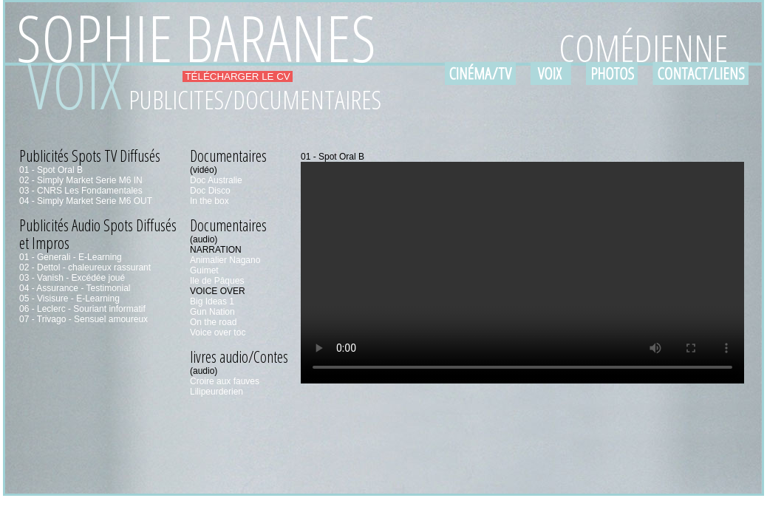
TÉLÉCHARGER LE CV (238, 76)
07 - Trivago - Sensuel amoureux (83, 319)
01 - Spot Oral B (51, 170)
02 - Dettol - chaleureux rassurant (85, 267)
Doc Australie (216, 180)
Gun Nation (212, 312)
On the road (213, 322)
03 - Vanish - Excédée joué (72, 278)
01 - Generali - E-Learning (71, 257)
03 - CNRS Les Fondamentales (81, 191)
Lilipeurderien (217, 392)
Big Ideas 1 (212, 301)
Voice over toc (218, 332)
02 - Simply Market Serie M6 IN (81, 180)
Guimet (204, 270)
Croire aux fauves (225, 381)
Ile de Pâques (217, 281)
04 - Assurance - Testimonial (75, 288)
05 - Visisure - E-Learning (69, 299)
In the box (209, 201)
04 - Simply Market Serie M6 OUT (86, 201)
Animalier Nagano (225, 260)
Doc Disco (210, 191)
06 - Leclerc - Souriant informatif (82, 309)
